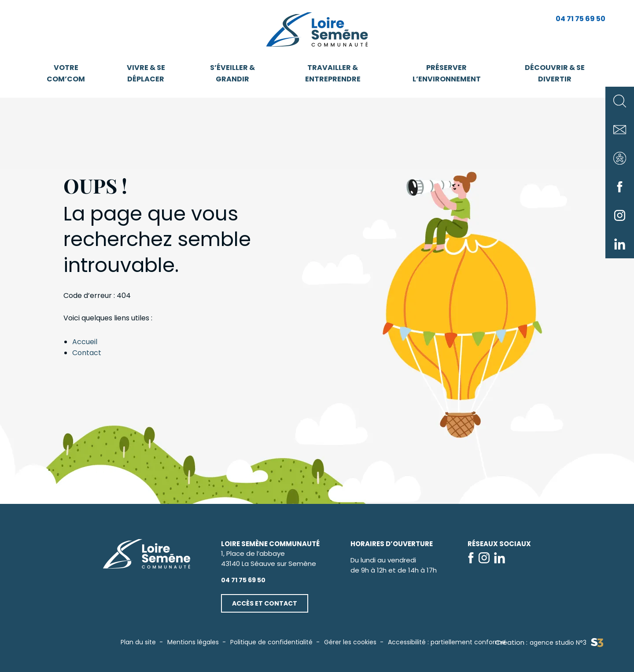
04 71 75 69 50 (581, 19)
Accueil (85, 342)
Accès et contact (265, 603)
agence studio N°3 (566, 643)
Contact (87, 353)
